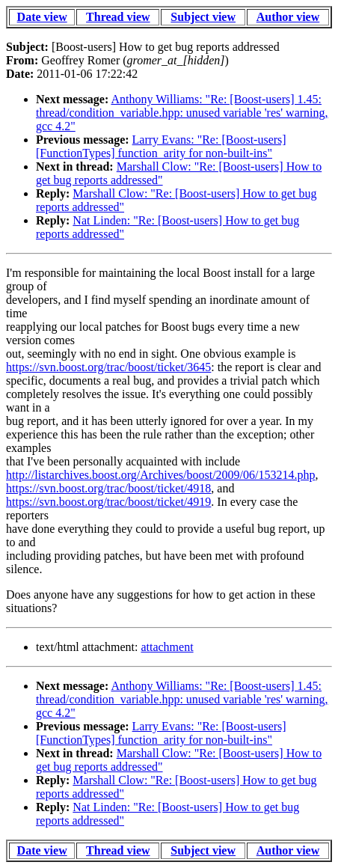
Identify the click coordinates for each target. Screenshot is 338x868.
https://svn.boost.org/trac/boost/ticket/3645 (108, 367)
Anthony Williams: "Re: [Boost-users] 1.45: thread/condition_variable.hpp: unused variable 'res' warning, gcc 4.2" (182, 113)
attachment (167, 647)
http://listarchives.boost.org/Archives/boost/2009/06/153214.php (160, 475)
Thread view (118, 17)
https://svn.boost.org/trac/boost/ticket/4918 (108, 488)
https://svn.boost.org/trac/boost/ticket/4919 (108, 502)
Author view (288, 17)
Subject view (203, 17)
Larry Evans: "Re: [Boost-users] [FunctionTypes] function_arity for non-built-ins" (161, 146)
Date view (42, 17)
